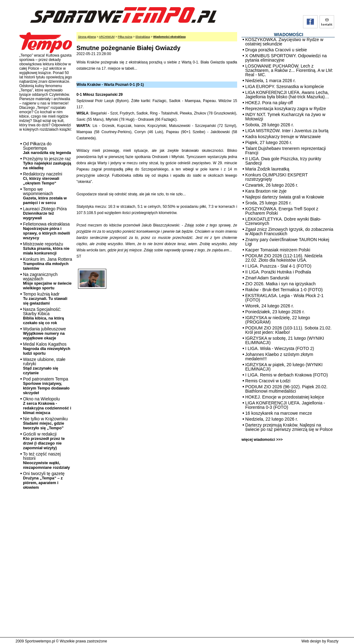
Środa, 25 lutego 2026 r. (268, 203)
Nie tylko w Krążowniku (45, 423)
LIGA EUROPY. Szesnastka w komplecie (285, 86)
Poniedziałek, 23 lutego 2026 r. (275, 312)
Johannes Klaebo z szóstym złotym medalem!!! (279, 357)
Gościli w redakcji (44, 441)
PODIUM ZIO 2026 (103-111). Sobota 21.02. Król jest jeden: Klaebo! (288, 330)
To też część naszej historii (46, 461)
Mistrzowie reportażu (46, 248)
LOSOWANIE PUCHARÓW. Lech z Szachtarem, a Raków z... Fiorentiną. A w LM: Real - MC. (289, 70)
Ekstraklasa (143, 37)
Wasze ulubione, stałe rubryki (44, 366)
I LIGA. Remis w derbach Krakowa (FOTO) (287, 375)
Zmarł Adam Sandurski (267, 278)
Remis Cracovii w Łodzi (268, 381)
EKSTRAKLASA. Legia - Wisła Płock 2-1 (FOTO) (284, 298)
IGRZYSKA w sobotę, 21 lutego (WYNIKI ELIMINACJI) (285, 340)
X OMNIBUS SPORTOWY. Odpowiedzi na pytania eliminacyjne (286, 58)
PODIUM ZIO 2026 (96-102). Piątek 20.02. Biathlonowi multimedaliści (286, 389)
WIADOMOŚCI (288, 35)
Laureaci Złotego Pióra (45, 213)
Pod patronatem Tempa (46, 386)
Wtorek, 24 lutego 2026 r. (269, 306)
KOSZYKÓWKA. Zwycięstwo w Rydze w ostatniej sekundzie (284, 42)
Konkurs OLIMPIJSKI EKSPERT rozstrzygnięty (276, 177)
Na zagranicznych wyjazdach (47, 281)
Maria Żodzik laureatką (267, 169)
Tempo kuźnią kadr (45, 299)
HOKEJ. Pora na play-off (269, 103)
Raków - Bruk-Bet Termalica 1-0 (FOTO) (284, 290)
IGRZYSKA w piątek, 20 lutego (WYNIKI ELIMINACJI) (284, 367)
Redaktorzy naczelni (43, 178)
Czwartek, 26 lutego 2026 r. (272, 185)
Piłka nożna (125, 37)
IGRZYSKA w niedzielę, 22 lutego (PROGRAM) (278, 320)
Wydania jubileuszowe (44, 333)
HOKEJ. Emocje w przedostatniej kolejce (285, 397)
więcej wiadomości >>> (262, 440)
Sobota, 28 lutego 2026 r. (269, 125)
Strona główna (87, 37)
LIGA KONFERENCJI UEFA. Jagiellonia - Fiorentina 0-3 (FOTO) (285, 405)
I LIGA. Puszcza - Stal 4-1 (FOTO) (278, 266)
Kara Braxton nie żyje (266, 191)
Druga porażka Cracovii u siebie (276, 50)
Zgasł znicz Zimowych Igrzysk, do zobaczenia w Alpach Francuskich (289, 231)
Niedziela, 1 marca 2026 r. (271, 81)
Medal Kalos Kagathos (47, 349)
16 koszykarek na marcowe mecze (279, 413)
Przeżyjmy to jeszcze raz (47, 163)
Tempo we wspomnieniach (45, 196)
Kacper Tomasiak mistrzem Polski (278, 250)
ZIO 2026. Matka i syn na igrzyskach (280, 284)
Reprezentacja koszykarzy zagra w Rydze (286, 109)
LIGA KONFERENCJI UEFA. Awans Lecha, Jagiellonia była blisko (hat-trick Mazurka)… (287, 95)
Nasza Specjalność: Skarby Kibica (44, 316)
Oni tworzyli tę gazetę (44, 480)
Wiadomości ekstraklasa (169, 37)
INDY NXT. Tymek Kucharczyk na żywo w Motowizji (285, 117)
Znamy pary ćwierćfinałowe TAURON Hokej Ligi (287, 242)
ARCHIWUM (107, 37)
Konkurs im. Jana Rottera (48, 264)
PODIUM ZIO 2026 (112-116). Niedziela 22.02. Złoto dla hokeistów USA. (284, 258)
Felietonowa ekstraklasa (46, 231)
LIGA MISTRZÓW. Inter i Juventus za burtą (287, 131)
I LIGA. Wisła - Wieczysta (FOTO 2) (280, 348)
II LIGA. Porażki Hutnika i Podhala (278, 272)
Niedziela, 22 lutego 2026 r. (272, 419)
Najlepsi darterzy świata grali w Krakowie (285, 197)
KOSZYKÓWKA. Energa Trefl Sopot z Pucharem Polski (282, 211)
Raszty (333, 641)
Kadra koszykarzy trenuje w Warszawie (283, 137)
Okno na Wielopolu (47, 406)
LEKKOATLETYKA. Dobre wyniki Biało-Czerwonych (283, 221)
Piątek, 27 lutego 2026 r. (269, 142)
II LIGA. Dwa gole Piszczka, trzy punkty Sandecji (283, 161)
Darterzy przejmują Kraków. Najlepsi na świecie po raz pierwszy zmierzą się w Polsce (289, 427)
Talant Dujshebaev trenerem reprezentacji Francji (285, 151)
